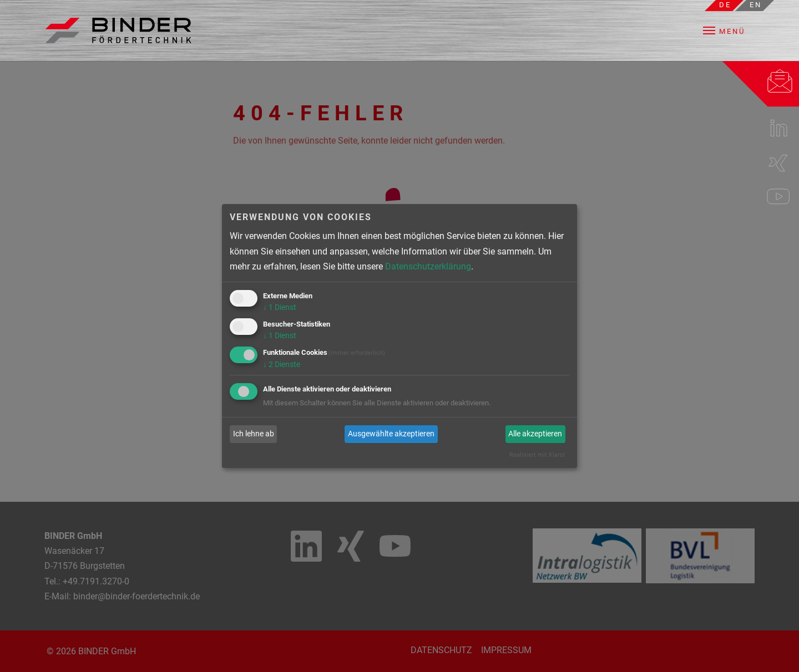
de (725, 5)
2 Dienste (282, 364)
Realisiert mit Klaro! (537, 455)
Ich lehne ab (254, 434)
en (756, 5)
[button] (732, 30)
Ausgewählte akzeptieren (391, 434)
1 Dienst (280, 307)
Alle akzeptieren (535, 434)
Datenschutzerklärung (428, 266)
